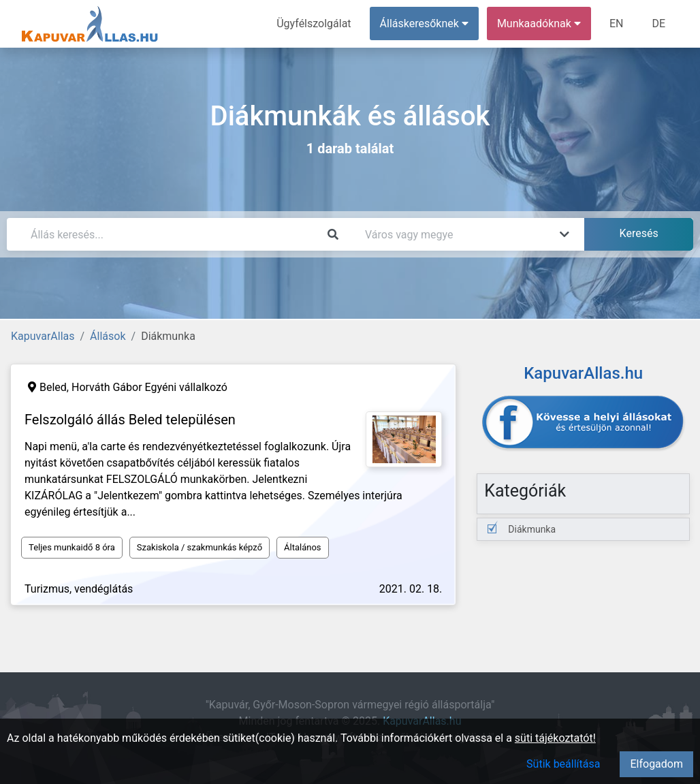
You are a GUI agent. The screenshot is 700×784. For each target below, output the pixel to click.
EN (617, 23)
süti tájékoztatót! (555, 738)
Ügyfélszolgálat (314, 23)
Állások (108, 336)
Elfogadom (656, 764)
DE (658, 23)
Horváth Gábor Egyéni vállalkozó (149, 387)
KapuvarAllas (43, 336)
